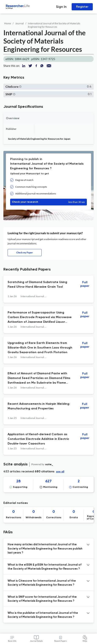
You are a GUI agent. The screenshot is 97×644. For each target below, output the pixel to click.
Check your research (48, 202)
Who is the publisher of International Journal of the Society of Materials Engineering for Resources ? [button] (43, 615)
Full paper (85, 284)
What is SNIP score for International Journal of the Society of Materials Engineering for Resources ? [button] (42, 599)
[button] (20, 87)
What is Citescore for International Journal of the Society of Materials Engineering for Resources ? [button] (42, 583)
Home (8, 23)
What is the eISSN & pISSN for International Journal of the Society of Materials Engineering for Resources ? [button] (44, 567)
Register (82, 7)
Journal (19, 23)
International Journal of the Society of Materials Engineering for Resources (54, 25)
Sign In (61, 7)
